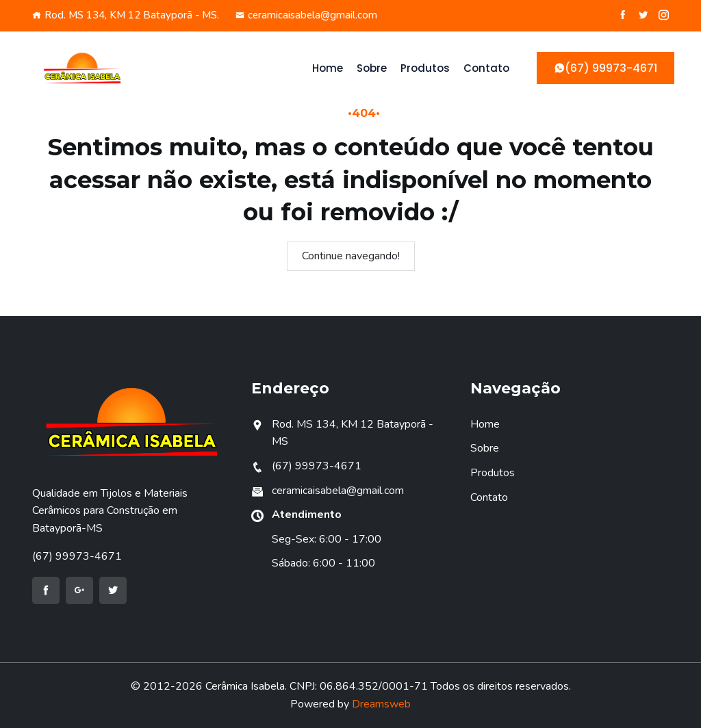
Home (328, 68)
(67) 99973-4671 (77, 556)
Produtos (425, 68)
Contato (486, 68)
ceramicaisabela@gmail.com (306, 15)
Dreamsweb (381, 704)
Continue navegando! (351, 256)
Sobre (372, 68)
